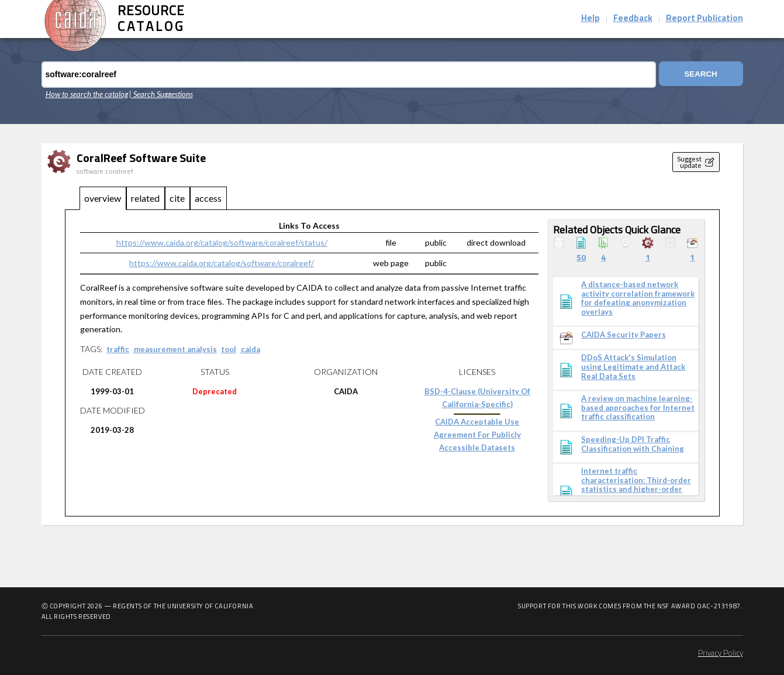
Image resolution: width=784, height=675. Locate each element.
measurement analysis (175, 349)
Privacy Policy (721, 654)
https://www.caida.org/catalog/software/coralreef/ (222, 263)
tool (229, 349)
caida (251, 349)
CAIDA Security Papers (624, 335)
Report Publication (704, 19)
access (208, 198)
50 (581, 258)
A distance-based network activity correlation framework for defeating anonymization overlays (638, 298)
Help (590, 19)
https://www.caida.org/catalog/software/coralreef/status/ (222, 242)
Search (698, 75)
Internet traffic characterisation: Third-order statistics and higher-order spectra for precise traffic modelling (636, 489)
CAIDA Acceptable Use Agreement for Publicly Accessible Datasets (477, 435)
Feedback (633, 19)
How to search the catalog (87, 94)
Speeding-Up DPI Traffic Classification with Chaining (633, 444)
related (145, 198)
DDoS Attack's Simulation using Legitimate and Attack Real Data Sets (633, 367)
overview (103, 198)
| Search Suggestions (161, 94)
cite (177, 198)
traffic (118, 349)
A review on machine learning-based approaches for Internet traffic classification (638, 408)
